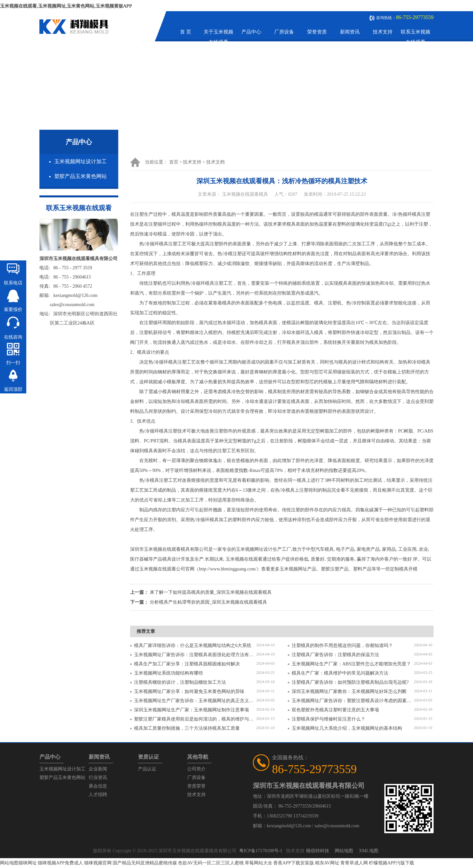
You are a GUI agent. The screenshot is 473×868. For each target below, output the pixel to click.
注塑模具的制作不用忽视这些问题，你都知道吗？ (342, 645)
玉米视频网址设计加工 (80, 161)
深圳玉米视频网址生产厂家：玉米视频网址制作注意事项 (191, 710)
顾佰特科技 (318, 851)
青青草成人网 (354, 863)
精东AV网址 (327, 863)
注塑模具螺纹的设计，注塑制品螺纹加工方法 (180, 682)
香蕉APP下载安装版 (294, 863)
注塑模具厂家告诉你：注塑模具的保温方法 (335, 655)
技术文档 (215, 162)
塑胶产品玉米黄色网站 (80, 176)
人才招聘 (98, 795)
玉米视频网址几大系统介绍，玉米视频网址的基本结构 (347, 728)
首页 (174, 162)
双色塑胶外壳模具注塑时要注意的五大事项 (335, 710)
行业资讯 (98, 778)
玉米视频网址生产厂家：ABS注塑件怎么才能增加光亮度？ (351, 664)
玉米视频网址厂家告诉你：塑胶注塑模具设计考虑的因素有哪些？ (353, 701)
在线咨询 (13, 337)
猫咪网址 (28, 863)
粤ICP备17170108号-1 (261, 851)
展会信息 (98, 786)
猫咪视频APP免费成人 (60, 863)
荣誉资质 (317, 32)
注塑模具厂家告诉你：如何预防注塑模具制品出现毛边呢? (350, 682)
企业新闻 (98, 769)
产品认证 (147, 769)
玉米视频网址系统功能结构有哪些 (169, 673)
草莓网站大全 (259, 863)
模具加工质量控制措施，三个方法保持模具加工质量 (187, 728)
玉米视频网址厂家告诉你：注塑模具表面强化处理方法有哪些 (195, 655)
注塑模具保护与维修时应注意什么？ (328, 719)
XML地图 (368, 851)
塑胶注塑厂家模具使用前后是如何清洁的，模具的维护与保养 (195, 719)
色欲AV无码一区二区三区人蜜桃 (211, 863)
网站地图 (344, 851)
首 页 (186, 32)
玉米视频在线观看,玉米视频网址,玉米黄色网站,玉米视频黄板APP (66, 6)
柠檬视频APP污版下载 (392, 863)
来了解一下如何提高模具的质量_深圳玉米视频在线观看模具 (211, 592)
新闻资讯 (350, 32)
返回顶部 (13, 389)
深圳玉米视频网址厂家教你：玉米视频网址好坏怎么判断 (349, 691)
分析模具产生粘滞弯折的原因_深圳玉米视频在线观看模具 (208, 602)
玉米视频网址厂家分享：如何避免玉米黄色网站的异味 (189, 691)
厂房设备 (284, 32)
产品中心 (251, 32)
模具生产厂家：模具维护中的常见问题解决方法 (340, 673)
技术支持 (383, 32)
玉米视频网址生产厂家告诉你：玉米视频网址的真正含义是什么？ (195, 701)
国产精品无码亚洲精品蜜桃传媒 (145, 863)
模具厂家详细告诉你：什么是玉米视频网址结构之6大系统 (193, 645)
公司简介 (196, 769)
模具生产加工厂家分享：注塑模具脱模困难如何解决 (187, 664)
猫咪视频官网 (98, 863)
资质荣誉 (196, 786)
